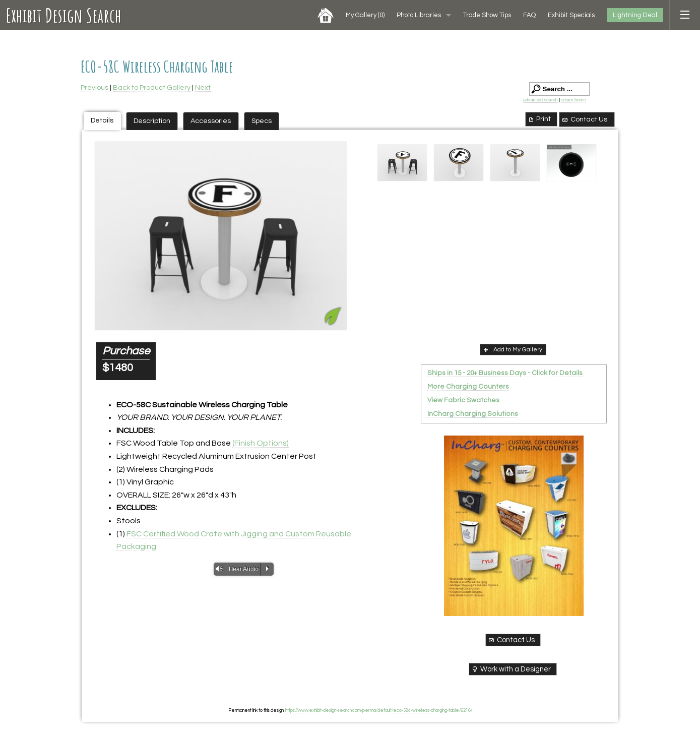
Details (102, 120)
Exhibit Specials (571, 15)
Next (203, 87)
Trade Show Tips (487, 15)
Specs (262, 121)
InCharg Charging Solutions (473, 414)
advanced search (540, 100)
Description (152, 121)
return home (574, 100)
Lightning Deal (635, 15)
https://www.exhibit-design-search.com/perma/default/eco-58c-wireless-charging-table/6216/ (379, 710)
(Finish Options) (261, 443)
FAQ (529, 15)
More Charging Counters (468, 387)
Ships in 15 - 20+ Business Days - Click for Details (505, 373)
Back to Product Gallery (152, 87)
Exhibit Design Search (64, 15)
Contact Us (584, 119)
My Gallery (365, 15)
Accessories (211, 121)
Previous (94, 87)
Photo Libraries (419, 15)
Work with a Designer (511, 669)
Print (539, 119)
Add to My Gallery (512, 349)
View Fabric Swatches (463, 400)
